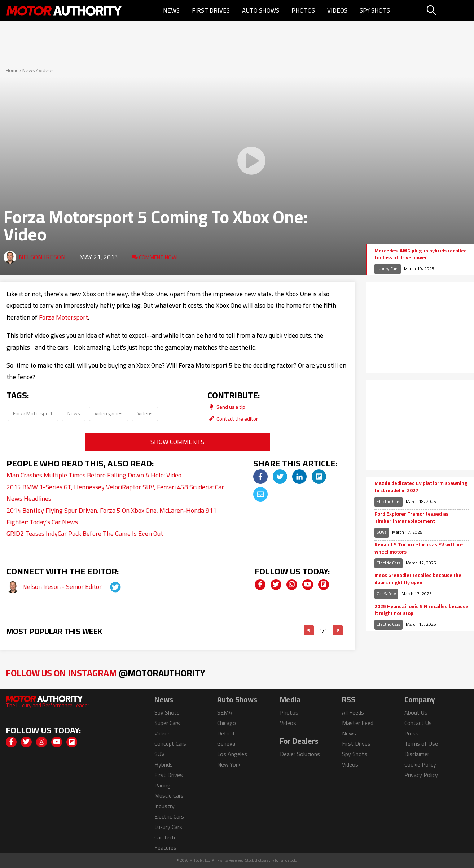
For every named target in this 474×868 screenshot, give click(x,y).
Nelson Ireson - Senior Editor (63, 587)
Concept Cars (170, 743)
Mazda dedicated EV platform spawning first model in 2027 (421, 487)
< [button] (309, 630)
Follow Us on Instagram (106, 673)
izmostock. (288, 860)
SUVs (382, 532)
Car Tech (165, 837)
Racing (163, 785)
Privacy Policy (421, 775)
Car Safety (386, 593)
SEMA (225, 712)
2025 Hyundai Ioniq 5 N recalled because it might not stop (421, 610)
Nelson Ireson (42, 257)
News (171, 10)
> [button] (338, 630)
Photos (303, 10)
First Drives (211, 10)
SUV (159, 754)
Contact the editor (233, 419)
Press (411, 733)
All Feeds (353, 712)
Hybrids (164, 764)
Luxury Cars (388, 268)
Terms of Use (421, 743)
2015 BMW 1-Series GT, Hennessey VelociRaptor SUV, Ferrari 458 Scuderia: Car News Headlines (115, 493)
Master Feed (358, 723)
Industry (164, 806)
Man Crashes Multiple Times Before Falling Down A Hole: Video (94, 475)
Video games (109, 413)
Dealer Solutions (300, 754)
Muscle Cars (169, 795)
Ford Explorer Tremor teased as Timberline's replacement (411, 518)
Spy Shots (375, 10)
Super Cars (167, 723)
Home (12, 70)
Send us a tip (226, 407)
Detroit (226, 733)
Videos (337, 10)
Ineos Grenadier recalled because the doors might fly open (418, 579)
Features (165, 847)
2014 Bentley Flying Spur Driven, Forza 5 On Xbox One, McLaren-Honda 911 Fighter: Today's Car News (111, 516)
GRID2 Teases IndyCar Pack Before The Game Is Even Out (85, 533)
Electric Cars (389, 501)
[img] (260, 477)
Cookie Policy (420, 764)
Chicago (227, 723)
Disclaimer (417, 754)
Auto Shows (261, 10)
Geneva (226, 743)
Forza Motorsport (63, 317)
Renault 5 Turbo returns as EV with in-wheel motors (419, 548)
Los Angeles (232, 754)
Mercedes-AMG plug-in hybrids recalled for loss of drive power (421, 254)
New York (229, 764)
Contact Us (418, 723)
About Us (416, 712)
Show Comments (177, 442)
